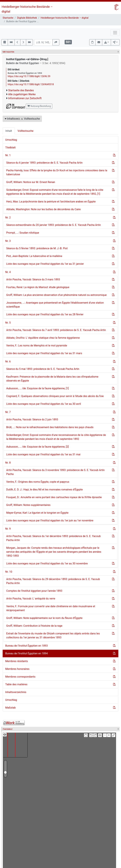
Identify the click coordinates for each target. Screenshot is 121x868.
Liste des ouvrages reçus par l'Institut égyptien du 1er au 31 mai (43, 454)
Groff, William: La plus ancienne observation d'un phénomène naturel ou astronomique (56, 295)
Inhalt (9, 131)
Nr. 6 (8, 362)
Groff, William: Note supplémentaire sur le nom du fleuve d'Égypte (44, 618)
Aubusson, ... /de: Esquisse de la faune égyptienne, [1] (37, 388)
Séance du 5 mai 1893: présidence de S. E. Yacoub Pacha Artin (43, 369)
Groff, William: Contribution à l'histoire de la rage (34, 626)
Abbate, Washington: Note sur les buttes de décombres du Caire (43, 209)
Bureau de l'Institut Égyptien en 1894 (26, 653)
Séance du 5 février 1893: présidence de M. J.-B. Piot (37, 248)
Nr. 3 (8, 241)
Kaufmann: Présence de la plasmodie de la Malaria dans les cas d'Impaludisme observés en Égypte (52, 379)
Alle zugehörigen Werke (22, 94)
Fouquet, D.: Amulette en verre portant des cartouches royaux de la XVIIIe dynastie (54, 497)
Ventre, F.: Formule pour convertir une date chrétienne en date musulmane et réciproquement (51, 608)
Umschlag (11, 140)
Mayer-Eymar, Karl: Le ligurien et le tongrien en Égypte (37, 513)
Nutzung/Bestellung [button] (39, 106)
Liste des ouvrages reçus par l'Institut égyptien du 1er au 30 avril (44, 404)
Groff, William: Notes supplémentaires (28, 505)
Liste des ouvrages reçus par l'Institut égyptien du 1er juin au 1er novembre (50, 520)
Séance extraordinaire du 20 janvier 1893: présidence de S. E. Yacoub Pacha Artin (54, 225)
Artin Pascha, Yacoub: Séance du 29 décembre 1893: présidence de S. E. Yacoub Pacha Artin (53, 581)
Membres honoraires (17, 669)
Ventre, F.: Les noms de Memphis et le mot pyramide (37, 346)
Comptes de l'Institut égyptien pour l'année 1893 (34, 591)
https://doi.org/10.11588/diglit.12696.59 (29, 76)
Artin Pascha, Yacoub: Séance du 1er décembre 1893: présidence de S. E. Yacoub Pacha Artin (54, 538)
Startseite (8, 18)
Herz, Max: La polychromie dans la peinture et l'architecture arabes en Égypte (51, 202)
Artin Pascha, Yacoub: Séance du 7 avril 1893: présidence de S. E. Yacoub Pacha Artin (56, 330)
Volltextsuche (25, 131)
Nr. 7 (8, 412)
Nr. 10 (9, 572)
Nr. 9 (8, 529)
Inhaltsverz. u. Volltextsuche (22, 119)
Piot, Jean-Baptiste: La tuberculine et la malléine (34, 256)
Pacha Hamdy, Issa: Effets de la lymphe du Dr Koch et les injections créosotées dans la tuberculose (57, 172)
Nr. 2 (8, 218)
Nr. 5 (8, 323)
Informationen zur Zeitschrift (25, 98)
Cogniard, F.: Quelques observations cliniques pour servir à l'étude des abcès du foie (55, 396)
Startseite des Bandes (21, 90)
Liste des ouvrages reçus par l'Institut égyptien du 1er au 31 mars (44, 353)
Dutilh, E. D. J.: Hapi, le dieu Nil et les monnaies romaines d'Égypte (44, 490)
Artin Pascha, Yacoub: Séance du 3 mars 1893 (33, 279)
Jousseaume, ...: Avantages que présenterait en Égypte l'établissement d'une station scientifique (55, 305)
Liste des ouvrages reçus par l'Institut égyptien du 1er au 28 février (45, 314)
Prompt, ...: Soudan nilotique (23, 233)
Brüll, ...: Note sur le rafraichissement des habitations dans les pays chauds (50, 427)
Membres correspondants (20, 677)
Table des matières (16, 684)
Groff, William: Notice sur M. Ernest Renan (31, 182)
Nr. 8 (8, 463)
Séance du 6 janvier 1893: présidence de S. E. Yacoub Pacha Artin (44, 163)
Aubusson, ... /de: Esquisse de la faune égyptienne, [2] (37, 447)
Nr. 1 (8, 155)
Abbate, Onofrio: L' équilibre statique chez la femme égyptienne (43, 338)
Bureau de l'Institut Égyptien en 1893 (26, 646)
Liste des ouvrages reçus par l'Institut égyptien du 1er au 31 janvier (45, 264)
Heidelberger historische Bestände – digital (65, 18)
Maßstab (10, 708)
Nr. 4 (8, 272)
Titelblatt (10, 148)
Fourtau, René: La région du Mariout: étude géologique (38, 287)
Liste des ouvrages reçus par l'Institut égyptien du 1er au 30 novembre (47, 563)
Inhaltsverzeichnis (16, 692)
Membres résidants (17, 661)
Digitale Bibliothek (27, 18)
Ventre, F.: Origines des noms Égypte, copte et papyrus (38, 482)
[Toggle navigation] (115, 33)
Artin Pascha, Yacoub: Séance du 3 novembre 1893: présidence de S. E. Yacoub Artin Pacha (55, 472)
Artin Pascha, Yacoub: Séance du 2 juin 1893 (32, 420)
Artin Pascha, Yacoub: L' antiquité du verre (31, 599)
